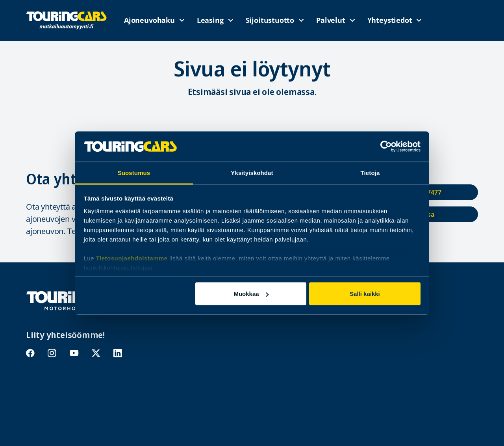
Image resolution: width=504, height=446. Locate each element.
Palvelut (331, 20)
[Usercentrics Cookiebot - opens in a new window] (386, 147)
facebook (31, 353)
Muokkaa (251, 294)
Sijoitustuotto (270, 20)
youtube (74, 353)
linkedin (118, 353)
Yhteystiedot (390, 20)
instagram (52, 353)
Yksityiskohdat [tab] (252, 172)
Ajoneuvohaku (149, 20)
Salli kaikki (365, 294)
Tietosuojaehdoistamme (132, 258)
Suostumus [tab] (134, 172)
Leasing (210, 20)
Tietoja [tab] (370, 172)
